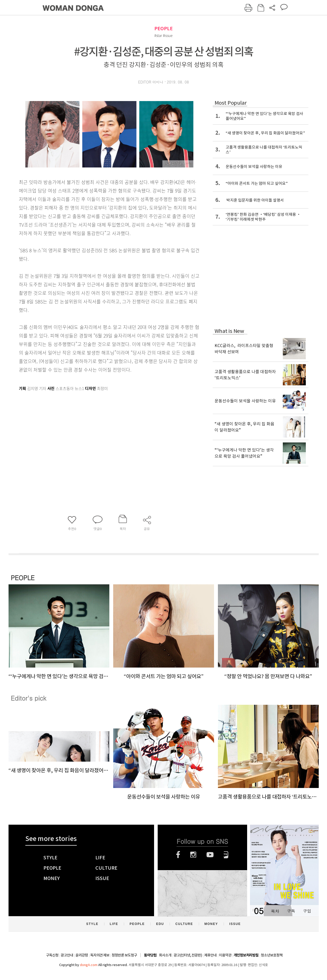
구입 (307, 911)
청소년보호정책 (272, 955)
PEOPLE (163, 29)
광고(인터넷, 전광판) (188, 955)
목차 (275, 911)
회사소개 (165, 955)
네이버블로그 (226, 855)
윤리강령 (82, 955)
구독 (291, 911)
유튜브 (210, 855)
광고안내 (67, 955)
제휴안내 (210, 955)
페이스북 (178, 855)
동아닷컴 (150, 955)
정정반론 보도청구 (124, 955)
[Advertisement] (96, 434)
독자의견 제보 (100, 955)
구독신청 (52, 955)
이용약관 (225, 955)
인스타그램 (193, 855)
